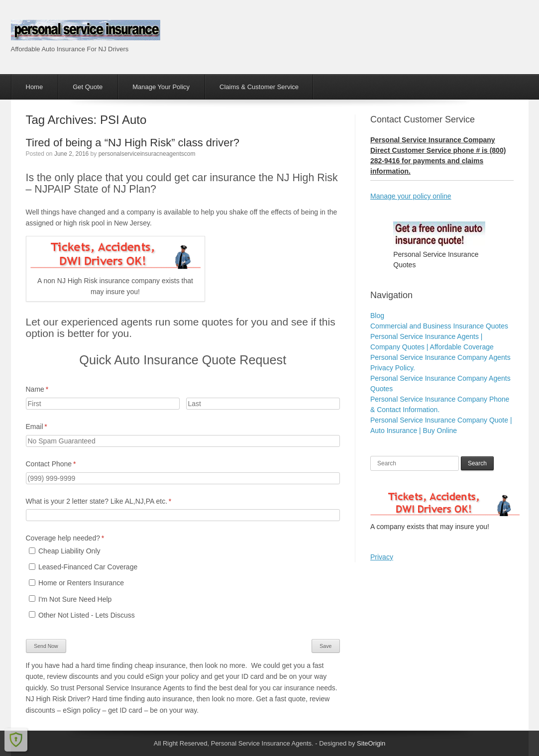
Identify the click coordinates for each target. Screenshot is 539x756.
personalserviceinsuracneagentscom (147, 154)
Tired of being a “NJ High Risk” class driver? (133, 143)
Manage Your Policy (161, 87)
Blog (377, 316)
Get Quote (88, 87)
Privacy (382, 557)
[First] (103, 404)
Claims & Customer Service (259, 87)
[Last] (263, 404)
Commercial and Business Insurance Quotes (439, 326)
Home (35, 87)
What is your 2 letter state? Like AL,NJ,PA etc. (112, 502)
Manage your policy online (411, 196)
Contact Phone (64, 464)
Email (50, 427)
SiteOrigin (371, 743)
